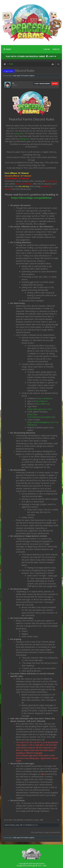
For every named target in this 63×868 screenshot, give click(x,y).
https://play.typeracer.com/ (40, 409)
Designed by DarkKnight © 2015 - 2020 (31, 866)
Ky (13, 83)
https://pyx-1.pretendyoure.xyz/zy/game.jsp (41, 416)
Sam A (7, 825)
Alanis (13, 825)
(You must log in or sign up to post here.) (46, 832)
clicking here (19, 133)
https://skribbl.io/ (44, 398)
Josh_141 (19, 825)
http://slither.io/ (42, 404)
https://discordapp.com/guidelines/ (31, 198)
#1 (58, 820)
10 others (29, 825)
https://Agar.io (41, 401)
